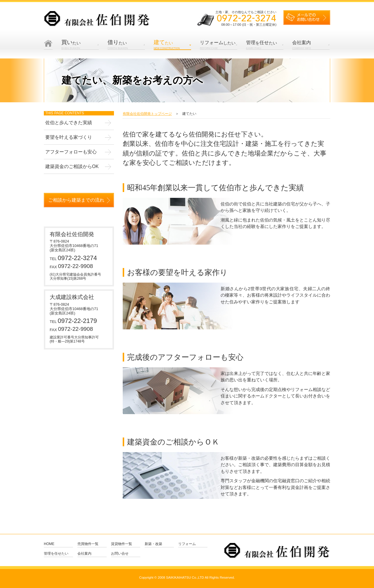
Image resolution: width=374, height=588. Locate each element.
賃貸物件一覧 (122, 544)
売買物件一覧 (88, 544)
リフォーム (187, 544)
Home (49, 544)
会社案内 (84, 554)
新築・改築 (153, 544)
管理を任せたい (56, 554)
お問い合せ (120, 554)
